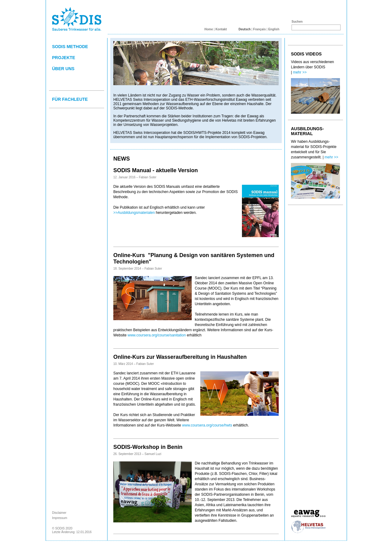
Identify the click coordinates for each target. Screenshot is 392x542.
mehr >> (300, 72)
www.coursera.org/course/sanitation (156, 335)
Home (209, 29)
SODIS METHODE (70, 47)
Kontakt (221, 29)
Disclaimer (59, 513)
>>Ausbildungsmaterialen (134, 213)
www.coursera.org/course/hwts (207, 425)
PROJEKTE (64, 58)
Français (260, 29)
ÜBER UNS (63, 69)
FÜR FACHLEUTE (70, 99)
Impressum (60, 518)
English (274, 29)
